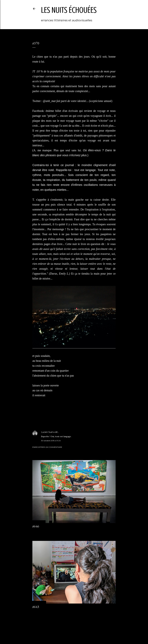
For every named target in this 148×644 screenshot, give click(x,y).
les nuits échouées (69, 10)
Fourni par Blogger (74, 630)
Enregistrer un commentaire (47, 447)
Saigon (49, 417)
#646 (36, 526)
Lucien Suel (47, 432)
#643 (36, 607)
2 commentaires (39, 612)
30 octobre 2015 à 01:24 (51, 441)
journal (43, 417)
